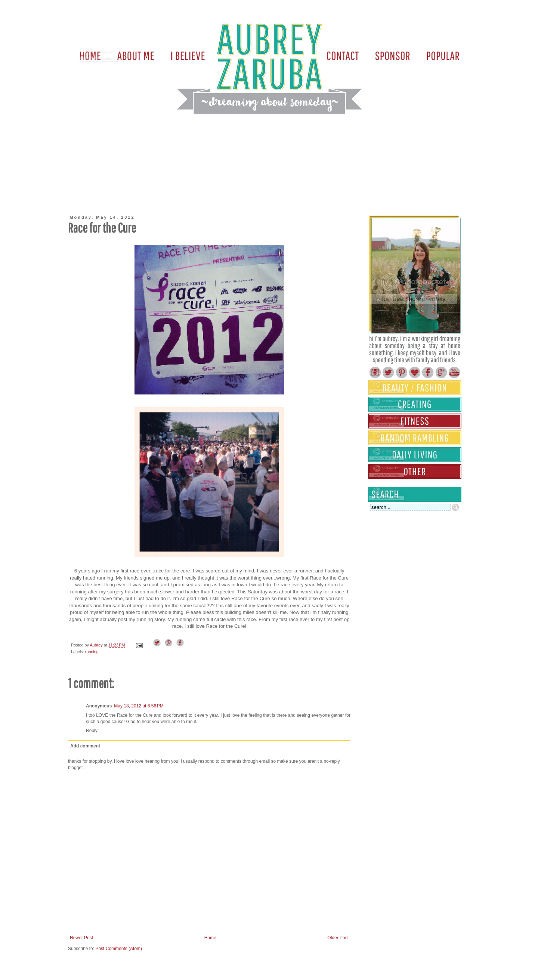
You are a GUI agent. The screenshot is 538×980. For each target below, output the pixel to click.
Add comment (85, 746)
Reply (92, 731)
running (92, 652)
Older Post (338, 938)
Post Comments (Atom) (119, 949)
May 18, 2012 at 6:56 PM (139, 706)
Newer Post (81, 938)
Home (210, 938)
